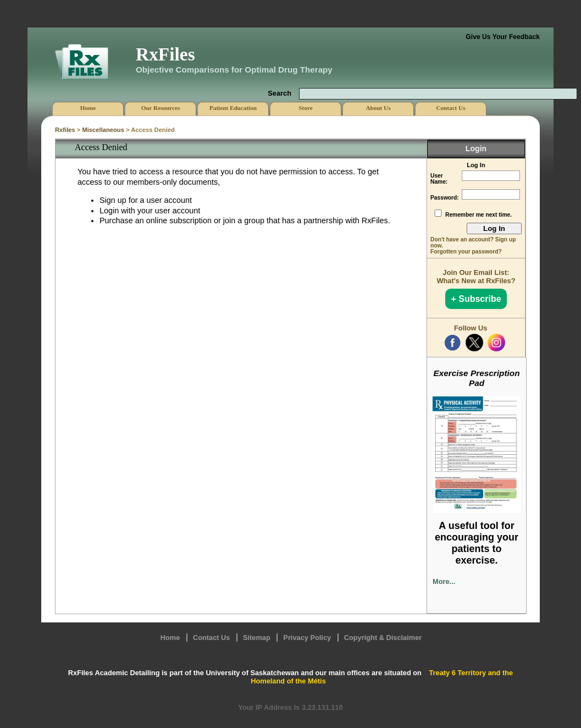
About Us (378, 108)
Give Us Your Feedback (503, 37)
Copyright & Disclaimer (383, 638)
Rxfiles (65, 130)
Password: (445, 198)
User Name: (439, 179)
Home (170, 638)
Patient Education (233, 108)
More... (444, 581)
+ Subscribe (476, 299)
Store (305, 108)
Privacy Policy (307, 638)
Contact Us (212, 638)
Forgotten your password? (466, 252)
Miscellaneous (103, 130)
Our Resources (161, 108)
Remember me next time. (478, 215)
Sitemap (257, 638)
